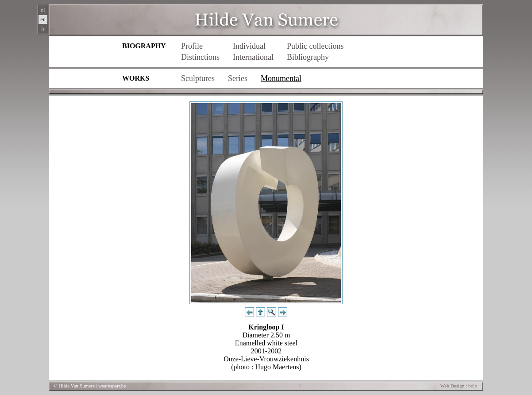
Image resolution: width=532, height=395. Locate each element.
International (253, 57)
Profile (192, 46)
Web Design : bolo (459, 386)
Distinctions (200, 57)
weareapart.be (112, 386)
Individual (249, 46)
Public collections (315, 46)
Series (238, 78)
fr (43, 29)
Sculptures (198, 78)
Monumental (281, 78)
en (43, 19)
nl (43, 10)
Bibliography (308, 57)
